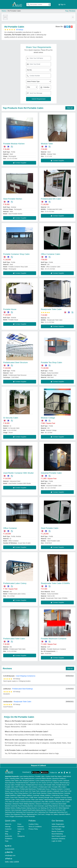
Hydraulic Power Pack (60, 788)
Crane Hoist (14, 795)
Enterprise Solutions (58, 836)
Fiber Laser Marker (37, 797)
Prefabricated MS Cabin (51, 196)
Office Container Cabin (51, 251)
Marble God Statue (66, 797)
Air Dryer (62, 803)
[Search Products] (27, 3)
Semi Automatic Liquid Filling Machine (46, 803)
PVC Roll (9, 799)
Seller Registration (58, 821)
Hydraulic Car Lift (35, 780)
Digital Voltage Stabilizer (25, 792)
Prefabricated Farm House (34, 782)
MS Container (33, 784)
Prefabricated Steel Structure (15, 360)
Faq (67, 8)
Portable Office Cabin (59, 784)
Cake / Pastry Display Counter (21, 797)
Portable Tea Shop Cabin (51, 360)
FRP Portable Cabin (22, 784)
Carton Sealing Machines (43, 778)
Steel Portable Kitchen (13, 196)
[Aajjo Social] (59, 769)
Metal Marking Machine (52, 797)
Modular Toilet (47, 141)
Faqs (7, 838)
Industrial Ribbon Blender (43, 776)
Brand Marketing (57, 831)
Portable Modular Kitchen (14, 141)
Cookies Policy (33, 821)
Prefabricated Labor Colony (15, 580)
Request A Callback (38, 763)
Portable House (10, 306)
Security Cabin (10, 782)
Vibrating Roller (15, 776)
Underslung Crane (58, 792)
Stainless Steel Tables (12, 778)
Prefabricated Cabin (45, 784)
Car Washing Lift (43, 805)
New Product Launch (59, 833)
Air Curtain (16, 799)
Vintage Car (49, 811)
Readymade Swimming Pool (58, 809)
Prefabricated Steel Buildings (23, 686)
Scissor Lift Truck (47, 780)
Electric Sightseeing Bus (29, 811)
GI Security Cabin (11, 415)
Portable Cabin (40, 773)
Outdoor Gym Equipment (13, 811)
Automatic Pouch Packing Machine (22, 803)
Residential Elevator (22, 780)
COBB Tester (33, 795)
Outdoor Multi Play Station (54, 773)
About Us (8, 821)
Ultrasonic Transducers (43, 801)
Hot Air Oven (24, 788)
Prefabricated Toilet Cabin (14, 636)
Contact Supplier (20, 160)
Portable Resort (61, 782)
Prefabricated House (43, 786)
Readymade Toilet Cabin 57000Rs (55, 580)
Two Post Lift (53, 805)
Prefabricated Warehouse (28, 786)
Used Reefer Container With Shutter (18, 470)
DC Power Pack (34, 788)
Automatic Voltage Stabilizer (42, 792)
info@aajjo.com (10, 852)
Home (4, 8)
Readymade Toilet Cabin (51, 306)
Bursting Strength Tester (46, 795)
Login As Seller (57, 838)
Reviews (72, 8)
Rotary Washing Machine (55, 790)
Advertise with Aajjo (58, 824)
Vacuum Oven (15, 788)
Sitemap (8, 824)
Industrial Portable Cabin (51, 470)
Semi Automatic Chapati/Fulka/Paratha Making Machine (29, 807)
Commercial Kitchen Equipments (30, 799)
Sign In (62, 3)
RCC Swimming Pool (41, 809)
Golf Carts (41, 811)
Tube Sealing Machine (28, 776)
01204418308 (10, 846)
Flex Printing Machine (21, 790)
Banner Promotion (58, 828)
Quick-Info (8, 833)
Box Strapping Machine (27, 778)
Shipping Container (57, 786)
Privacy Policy (33, 826)
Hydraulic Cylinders (46, 788)
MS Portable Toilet (49, 782)
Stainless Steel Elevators (61, 780)
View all (70, 105)
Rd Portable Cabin (14, 8)
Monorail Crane (23, 795)
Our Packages (56, 826)
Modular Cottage (48, 415)
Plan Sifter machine (48, 799)
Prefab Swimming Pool (54, 807)
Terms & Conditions (35, 824)
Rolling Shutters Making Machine (27, 805)
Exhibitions (9, 836)
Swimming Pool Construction (25, 809)
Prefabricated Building (12, 786)
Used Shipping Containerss (26, 673)
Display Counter (57, 778)
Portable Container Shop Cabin (16, 251)
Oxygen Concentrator (16, 814)
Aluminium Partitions (59, 776)
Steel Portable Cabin (50, 525)
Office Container (10, 525)
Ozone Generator (29, 814)
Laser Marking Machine (27, 773)
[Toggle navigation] (73, 14)
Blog (7, 831)
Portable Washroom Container (54, 636)
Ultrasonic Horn (60, 799)
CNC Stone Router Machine (38, 790)
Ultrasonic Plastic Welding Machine (24, 801)
